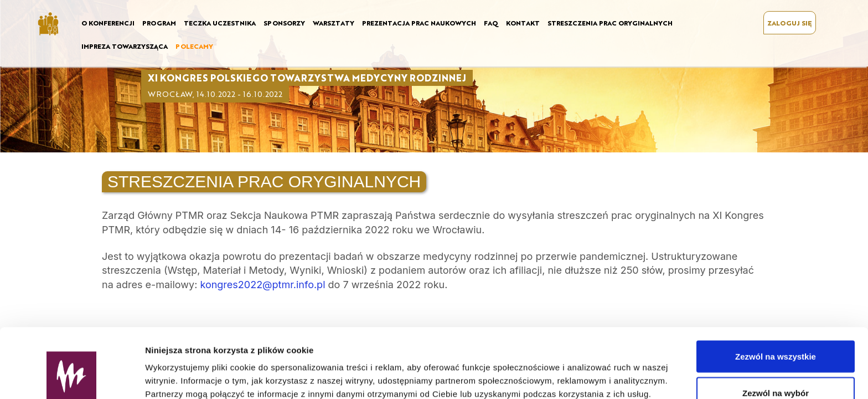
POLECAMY (194, 46)
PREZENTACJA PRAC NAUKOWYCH (419, 23)
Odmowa (775, 369)
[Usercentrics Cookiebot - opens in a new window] (72, 377)
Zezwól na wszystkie (776, 297)
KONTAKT (523, 23)
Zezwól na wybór (776, 333)
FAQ (491, 23)
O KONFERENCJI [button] (108, 23)
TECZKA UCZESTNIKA (220, 23)
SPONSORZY (284, 23)
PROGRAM (159, 23)
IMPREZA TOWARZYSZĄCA (125, 46)
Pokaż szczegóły (591, 370)
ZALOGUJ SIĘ (790, 23)
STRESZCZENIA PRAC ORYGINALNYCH (610, 23)
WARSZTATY (334, 23)
